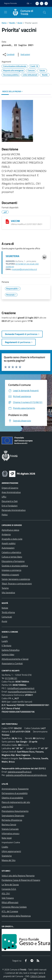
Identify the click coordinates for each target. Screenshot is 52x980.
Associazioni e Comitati (12, 663)
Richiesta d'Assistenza (12, 820)
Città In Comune (38, 976)
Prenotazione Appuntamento (15, 811)
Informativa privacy (11, 833)
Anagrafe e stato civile (12, 539)
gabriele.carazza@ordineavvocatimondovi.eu (26, 775)
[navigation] (6, 12)
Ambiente (6, 534)
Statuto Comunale (10, 829)
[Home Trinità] (25, 12)
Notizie (5, 608)
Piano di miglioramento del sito (16, 802)
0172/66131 (11, 678)
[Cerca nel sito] (45, 12)
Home (4, 23)
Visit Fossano (8, 898)
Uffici (4, 497)
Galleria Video (8, 654)
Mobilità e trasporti (10, 575)
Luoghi (5, 641)
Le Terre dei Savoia (10, 885)
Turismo (5, 588)
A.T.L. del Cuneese (10, 911)
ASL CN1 (6, 893)
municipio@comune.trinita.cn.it (24, 269)
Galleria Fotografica (11, 650)
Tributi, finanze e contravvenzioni (17, 584)
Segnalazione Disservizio (13, 816)
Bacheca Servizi (9, 824)
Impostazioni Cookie (11, 842)
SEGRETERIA (12, 256)
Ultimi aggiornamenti (11, 851)
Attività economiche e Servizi (15, 659)
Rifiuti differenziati (10, 902)
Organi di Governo (10, 488)
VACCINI (15, 221)
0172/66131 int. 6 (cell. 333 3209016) (22, 265)
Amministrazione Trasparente (15, 789)
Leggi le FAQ (7, 807)
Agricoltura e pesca (10, 530)
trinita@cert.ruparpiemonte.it (21, 688)
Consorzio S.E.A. (9, 889)
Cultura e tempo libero (12, 557)
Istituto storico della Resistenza (16, 916)
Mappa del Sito (9, 860)
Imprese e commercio (11, 570)
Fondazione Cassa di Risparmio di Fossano (21, 880)
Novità (12, 23)
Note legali (7, 838)
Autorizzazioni (8, 548)
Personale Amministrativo (14, 510)
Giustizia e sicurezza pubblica (15, 566)
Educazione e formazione (13, 561)
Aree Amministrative (11, 492)
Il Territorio (6, 646)
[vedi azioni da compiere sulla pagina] (23, 55)
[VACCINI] (7, 222)
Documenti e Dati (10, 501)
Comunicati (7, 617)
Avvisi (20, 23)
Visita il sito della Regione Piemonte (18, 876)
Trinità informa (8, 612)
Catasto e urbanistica (11, 552)
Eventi (5, 637)
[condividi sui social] (8, 55)
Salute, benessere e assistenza (16, 579)
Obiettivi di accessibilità (12, 798)
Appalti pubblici (9, 543)
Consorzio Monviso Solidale (14, 907)
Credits (5, 847)
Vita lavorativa (8, 592)
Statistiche (7, 856)
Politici (5, 515)
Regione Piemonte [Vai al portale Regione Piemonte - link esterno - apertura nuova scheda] (10, 3)
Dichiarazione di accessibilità (15, 793)
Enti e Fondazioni (10, 506)
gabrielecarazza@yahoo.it (20, 772)
